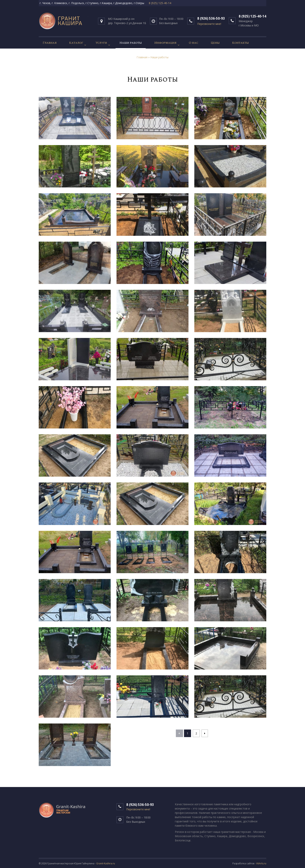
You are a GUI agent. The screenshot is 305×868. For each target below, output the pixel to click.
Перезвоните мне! (138, 809)
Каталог (76, 43)
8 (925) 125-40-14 (160, 3)
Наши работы (131, 43)
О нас (194, 43)
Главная (50, 43)
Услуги (101, 43)
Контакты (240, 43)
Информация (165, 43)
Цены (215, 43)
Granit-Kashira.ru (106, 863)
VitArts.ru (261, 863)
